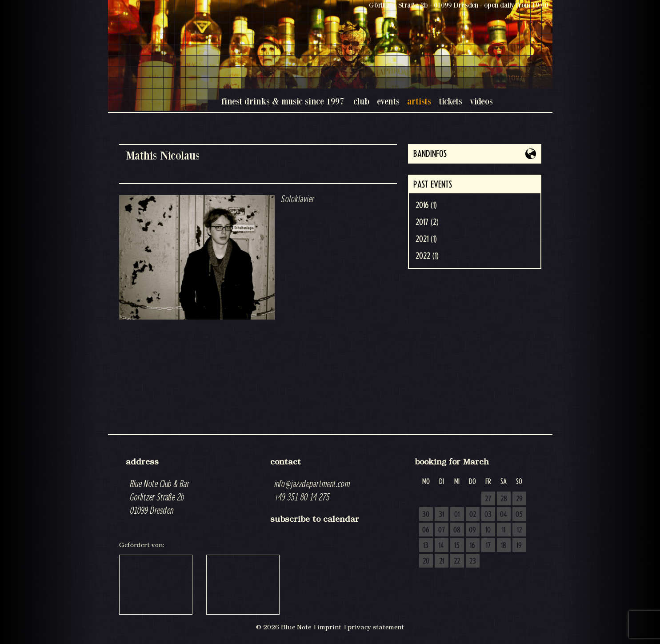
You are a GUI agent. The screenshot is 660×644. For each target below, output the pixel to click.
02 (473, 515)
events (388, 101)
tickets (450, 101)
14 (441, 546)
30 (426, 515)
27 (488, 499)
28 (504, 499)
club (361, 101)
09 (472, 530)
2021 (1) (426, 239)
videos (481, 101)
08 (457, 530)
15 (457, 546)
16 (472, 546)
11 (504, 530)
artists (419, 101)
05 (519, 515)
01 (457, 515)
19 (519, 546)
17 (488, 546)
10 (488, 530)
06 (426, 530)
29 (519, 499)
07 (442, 530)
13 (426, 546)
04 (504, 515)
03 (488, 515)
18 (504, 546)
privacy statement (376, 627)
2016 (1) (426, 205)
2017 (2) (427, 222)
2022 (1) (427, 256)
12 (519, 530)
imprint (329, 627)
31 (441, 515)
